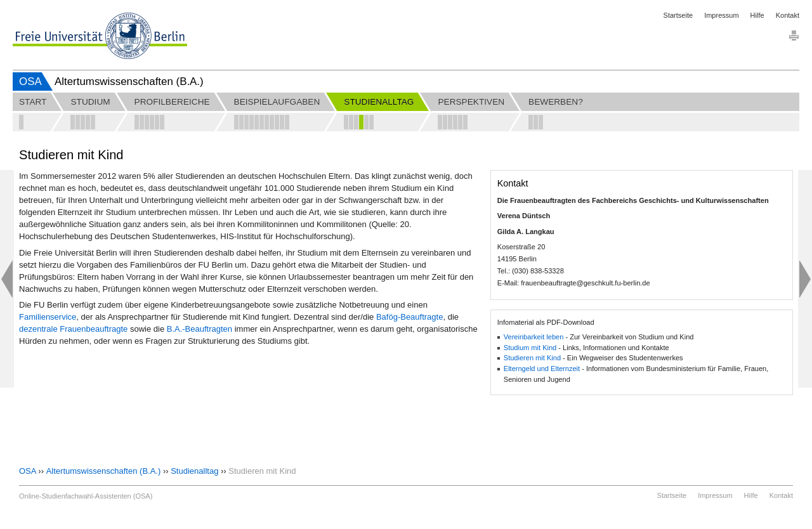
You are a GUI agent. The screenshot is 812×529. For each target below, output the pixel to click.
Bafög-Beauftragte (410, 317)
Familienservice (48, 317)
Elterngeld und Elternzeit (542, 369)
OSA (30, 82)
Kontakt (788, 15)
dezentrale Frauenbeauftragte (73, 329)
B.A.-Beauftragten (200, 329)
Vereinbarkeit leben (534, 337)
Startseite (678, 15)
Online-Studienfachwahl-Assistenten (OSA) (86, 496)
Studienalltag (194, 471)
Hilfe (757, 15)
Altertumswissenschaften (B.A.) (104, 471)
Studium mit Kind (530, 348)
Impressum (721, 15)
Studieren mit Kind (532, 358)
